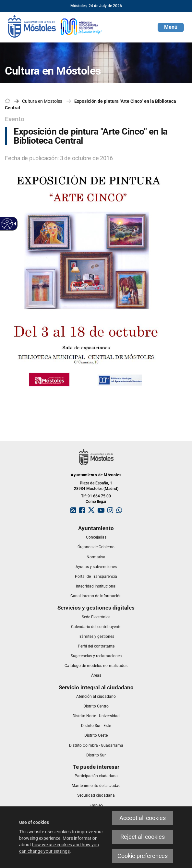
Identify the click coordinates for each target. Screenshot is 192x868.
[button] (171, 27)
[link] (55, 26)
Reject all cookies (143, 837)
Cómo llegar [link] (96, 502)
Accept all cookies (143, 818)
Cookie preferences (143, 856)
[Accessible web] (7, 224)
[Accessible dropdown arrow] (14, 224)
